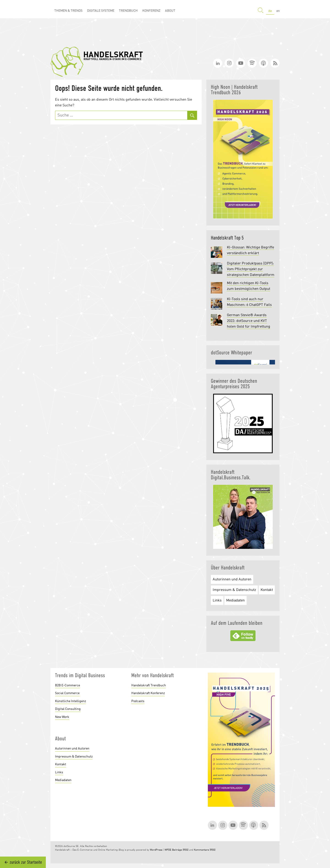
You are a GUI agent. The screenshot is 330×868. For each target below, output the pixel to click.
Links (217, 601)
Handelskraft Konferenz (148, 693)
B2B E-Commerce (67, 685)
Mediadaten (235, 601)
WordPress (156, 850)
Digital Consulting (68, 709)
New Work (62, 717)
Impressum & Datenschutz (234, 590)
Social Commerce (67, 693)
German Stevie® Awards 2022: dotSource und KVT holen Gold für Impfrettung (249, 321)
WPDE (168, 850)
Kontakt (267, 590)
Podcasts (138, 701)
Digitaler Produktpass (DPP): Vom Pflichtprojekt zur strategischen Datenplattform (251, 269)
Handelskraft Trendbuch (149, 685)
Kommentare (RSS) (205, 850)
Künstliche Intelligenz (70, 701)
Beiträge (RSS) (180, 850)
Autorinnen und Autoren (232, 580)
